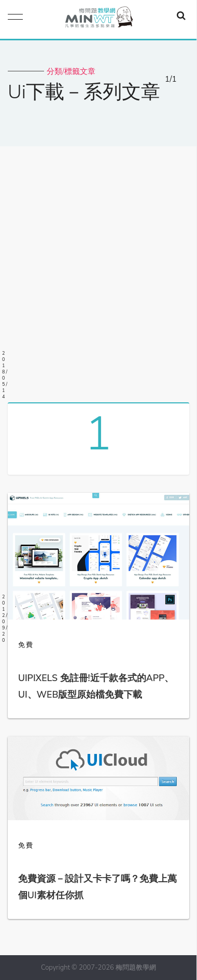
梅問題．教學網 (98, 19)
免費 (26, 645)
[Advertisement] (98, 270)
